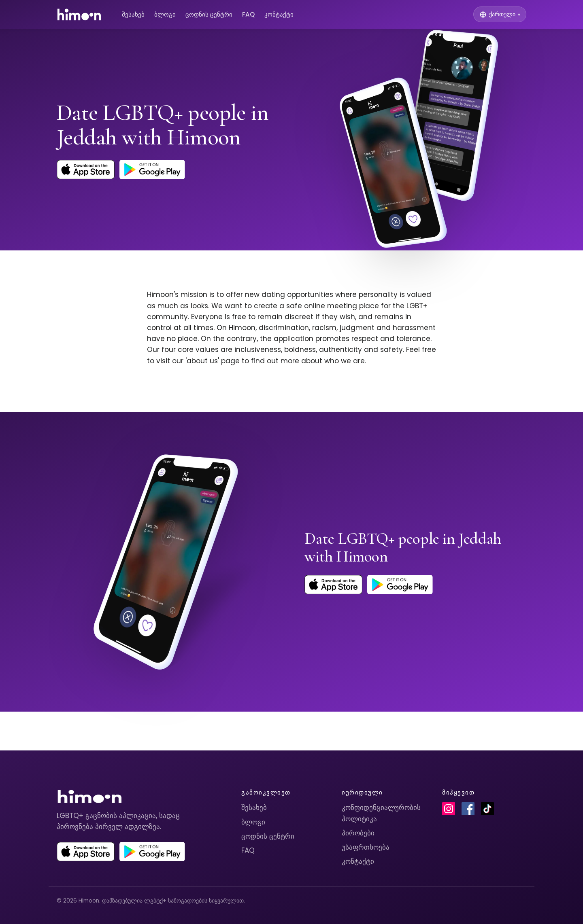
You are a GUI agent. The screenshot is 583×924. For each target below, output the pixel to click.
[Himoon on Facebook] (468, 809)
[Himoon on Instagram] (449, 809)
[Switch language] (500, 14)
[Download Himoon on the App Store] (86, 170)
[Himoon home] (79, 15)
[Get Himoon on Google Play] (152, 170)
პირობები (358, 833)
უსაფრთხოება (366, 847)
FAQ (248, 14)
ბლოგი (165, 14)
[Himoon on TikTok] (487, 809)
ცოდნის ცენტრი (209, 14)
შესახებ (133, 14)
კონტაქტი (279, 14)
